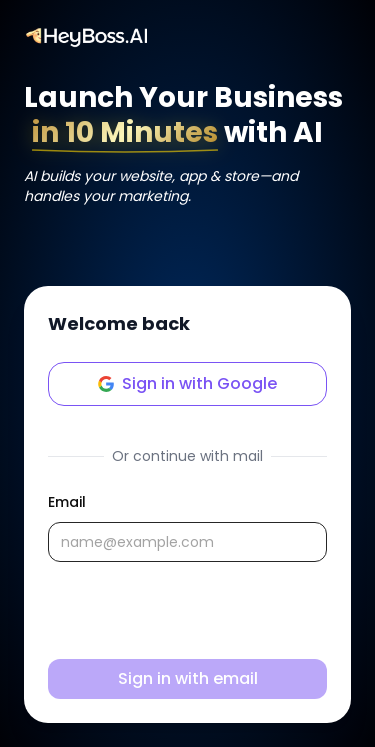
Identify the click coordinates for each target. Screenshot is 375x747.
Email (67, 502)
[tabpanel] (187, 594)
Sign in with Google (187, 383)
